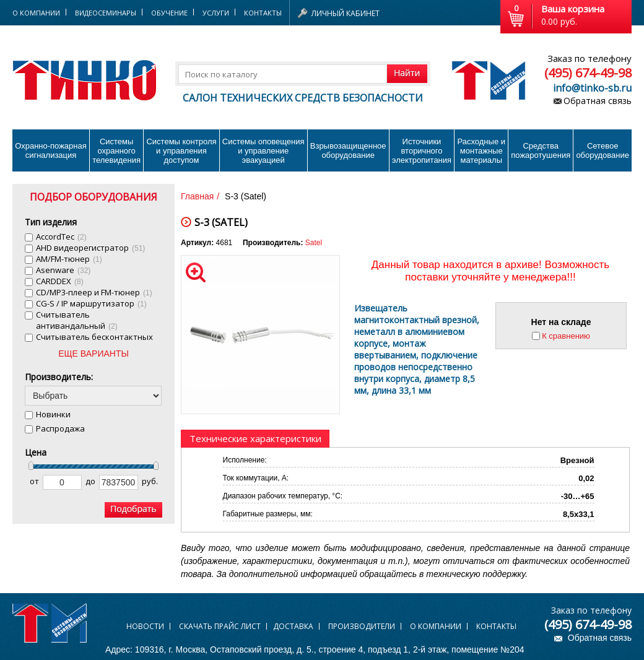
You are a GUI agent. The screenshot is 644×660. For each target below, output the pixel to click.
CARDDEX (60, 281)
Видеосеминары (106, 13)
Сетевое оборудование (603, 150)
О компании (436, 626)
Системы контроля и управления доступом (181, 151)
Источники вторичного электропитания (422, 151)
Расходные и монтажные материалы (481, 151)
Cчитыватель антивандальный (77, 320)
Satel (314, 243)
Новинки (53, 414)
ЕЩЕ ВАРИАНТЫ (94, 354)
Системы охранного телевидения (116, 151)
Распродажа (60, 428)
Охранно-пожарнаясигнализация (51, 150)
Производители (362, 626)
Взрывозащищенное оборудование (348, 150)
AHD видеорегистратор (90, 248)
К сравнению (566, 336)
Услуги (216, 13)
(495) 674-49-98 (588, 73)
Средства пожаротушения (541, 150)
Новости (145, 626)
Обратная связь (598, 101)
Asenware (63, 270)
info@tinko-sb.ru (592, 88)
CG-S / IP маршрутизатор (91, 303)
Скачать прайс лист (220, 626)
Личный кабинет (346, 13)
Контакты (263, 13)
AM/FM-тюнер (69, 259)
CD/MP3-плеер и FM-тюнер (94, 292)
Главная (197, 196)
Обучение (169, 13)
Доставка (293, 626)
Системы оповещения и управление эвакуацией (263, 151)
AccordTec (61, 237)
